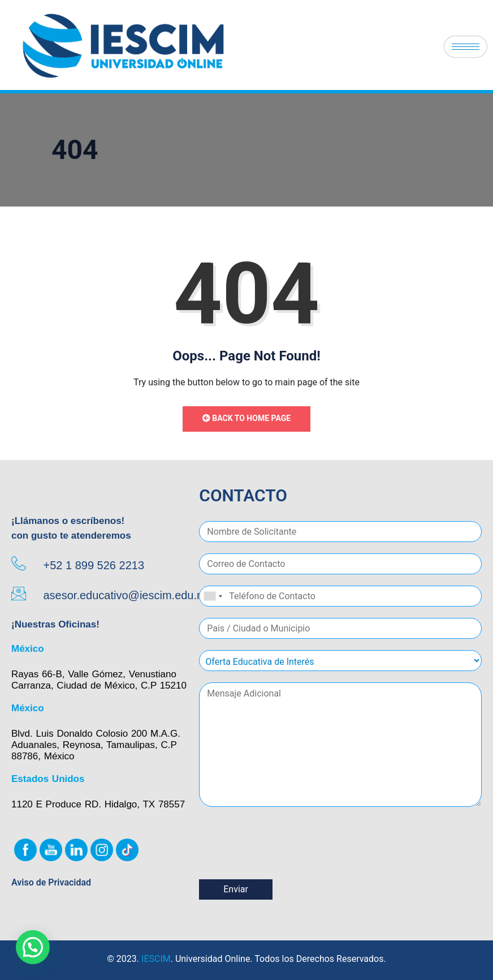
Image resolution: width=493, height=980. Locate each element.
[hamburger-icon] (466, 47)
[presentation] (285, 861)
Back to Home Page (246, 418)
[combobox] (213, 596)
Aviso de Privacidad (51, 882)
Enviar (236, 889)
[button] (33, 947)
